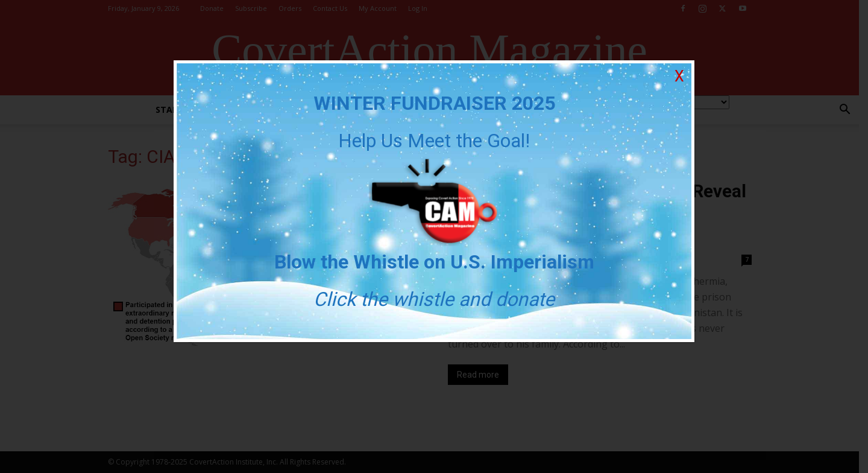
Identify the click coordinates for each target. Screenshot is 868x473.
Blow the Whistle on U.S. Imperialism (434, 262)
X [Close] (679, 76)
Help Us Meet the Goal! (434, 141)
